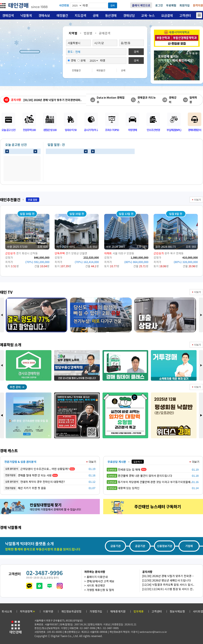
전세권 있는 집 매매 (123, 469)
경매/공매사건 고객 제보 (100, 581)
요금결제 (167, 15)
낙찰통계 (26, 15)
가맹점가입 (96, 611)
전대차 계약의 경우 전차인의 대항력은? (34, 482)
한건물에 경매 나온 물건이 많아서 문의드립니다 (139, 476)
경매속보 (44, 15)
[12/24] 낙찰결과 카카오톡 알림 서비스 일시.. (168, 585)
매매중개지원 (118, 611)
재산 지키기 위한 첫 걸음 (25, 488)
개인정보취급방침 (71, 611)
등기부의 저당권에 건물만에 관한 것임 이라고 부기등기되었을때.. (149, 482)
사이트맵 (198, 611)
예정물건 (62, 15)
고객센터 (185, 15)
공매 (96, 15)
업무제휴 (139, 611)
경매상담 (129, 15)
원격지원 (198, 5)
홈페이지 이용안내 (97, 577)
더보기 (198, 200)
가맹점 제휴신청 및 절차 (100, 590)
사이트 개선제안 (96, 585)
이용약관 (48, 611)
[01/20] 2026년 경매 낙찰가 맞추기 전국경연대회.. (53, 100)
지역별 (73, 33)
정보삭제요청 (177, 611)
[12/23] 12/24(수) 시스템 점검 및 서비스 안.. (168, 589)
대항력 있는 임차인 (123, 488)
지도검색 (80, 15)
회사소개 (7, 611)
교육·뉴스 (148, 15)
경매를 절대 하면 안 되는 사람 (28, 475)
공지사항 (16, 100)
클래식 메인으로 (141, 5)
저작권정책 (27, 611)
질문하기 (138, 462)
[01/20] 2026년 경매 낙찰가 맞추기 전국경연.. (169, 576)
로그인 (159, 5)
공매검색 (105, 33)
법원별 (88, 33)
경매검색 (8, 15)
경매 (72, 60)
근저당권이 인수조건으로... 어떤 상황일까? (36, 469)
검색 (112, 5)
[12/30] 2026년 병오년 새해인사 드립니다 (166, 580)
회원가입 (185, 5)
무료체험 (171, 5)
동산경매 (111, 15)
